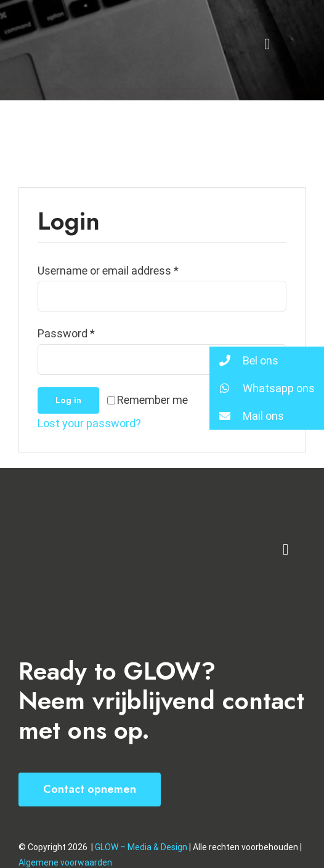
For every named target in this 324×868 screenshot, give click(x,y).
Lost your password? (89, 423)
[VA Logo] (79, 517)
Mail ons (247, 416)
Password (66, 333)
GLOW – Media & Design (142, 847)
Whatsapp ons (262, 388)
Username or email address (108, 271)
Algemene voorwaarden (65, 862)
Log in (68, 400)
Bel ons (244, 360)
